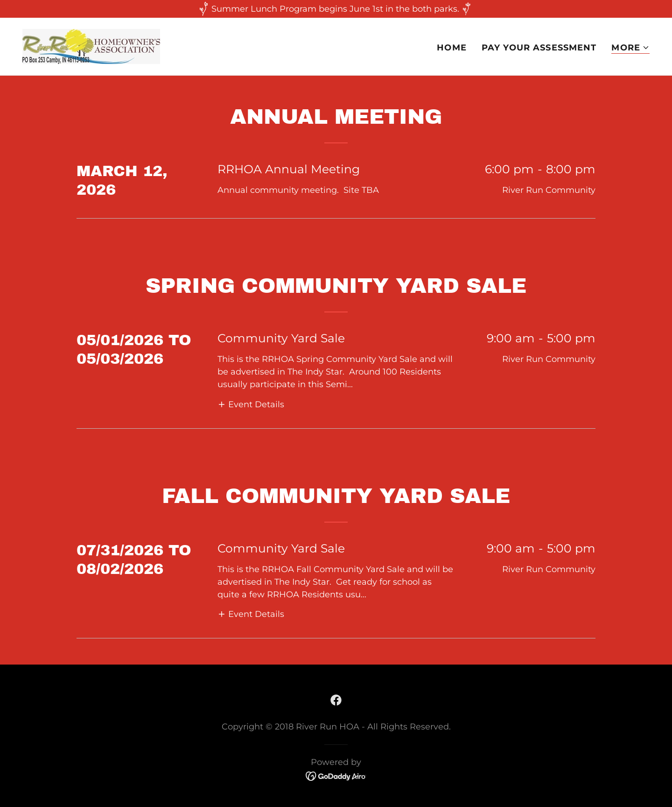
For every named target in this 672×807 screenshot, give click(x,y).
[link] (91, 46)
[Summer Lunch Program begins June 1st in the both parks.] (336, 9)
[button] (630, 48)
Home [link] (452, 48)
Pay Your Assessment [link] (539, 48)
